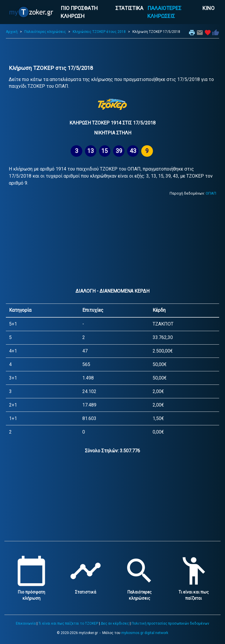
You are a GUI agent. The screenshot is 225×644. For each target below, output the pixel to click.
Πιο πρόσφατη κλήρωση (31, 592)
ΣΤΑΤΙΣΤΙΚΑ (129, 8)
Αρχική (12, 32)
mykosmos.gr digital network (145, 633)
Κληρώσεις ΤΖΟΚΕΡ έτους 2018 (99, 32)
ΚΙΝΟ (208, 8)
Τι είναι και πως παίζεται (194, 592)
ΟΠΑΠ (211, 193)
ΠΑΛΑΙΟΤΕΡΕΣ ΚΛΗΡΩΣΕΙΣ (164, 12)
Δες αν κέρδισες (115, 623)
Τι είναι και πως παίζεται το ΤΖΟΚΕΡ (68, 623)
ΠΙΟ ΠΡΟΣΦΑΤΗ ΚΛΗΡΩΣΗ (79, 12)
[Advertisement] (112, 52)
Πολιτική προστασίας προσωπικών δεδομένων (170, 623)
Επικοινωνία (26, 623)
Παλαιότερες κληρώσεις (45, 32)
